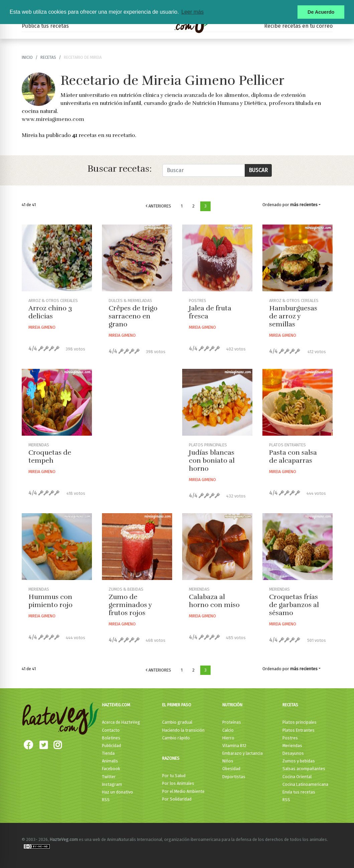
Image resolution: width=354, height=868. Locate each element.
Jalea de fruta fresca (210, 312)
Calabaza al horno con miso (214, 601)
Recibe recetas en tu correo (298, 26)
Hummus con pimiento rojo (50, 601)
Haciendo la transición (183, 730)
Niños (228, 761)
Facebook (111, 769)
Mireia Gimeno (42, 327)
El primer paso (177, 705)
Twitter (109, 777)
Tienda (108, 753)
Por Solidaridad (177, 799)
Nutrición (232, 705)
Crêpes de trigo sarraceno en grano (133, 316)
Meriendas (292, 746)
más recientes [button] (304, 205)
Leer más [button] (192, 12)
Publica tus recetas (45, 26)
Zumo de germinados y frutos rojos (130, 605)
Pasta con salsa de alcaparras (293, 457)
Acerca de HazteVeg (121, 722)
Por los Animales (178, 783)
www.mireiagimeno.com (53, 119)
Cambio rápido (176, 738)
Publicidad (111, 746)
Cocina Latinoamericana (305, 784)
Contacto (111, 730)
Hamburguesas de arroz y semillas (293, 316)
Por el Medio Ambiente (183, 791)
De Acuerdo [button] (321, 12)
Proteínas (232, 722)
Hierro (228, 738)
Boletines (111, 738)
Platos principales (300, 722)
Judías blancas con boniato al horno (212, 461)
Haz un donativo (117, 792)
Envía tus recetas (299, 792)
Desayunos (293, 753)
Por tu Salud (174, 776)
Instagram (112, 784)
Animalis (110, 761)
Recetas (290, 705)
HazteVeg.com (116, 705)
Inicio (27, 57)
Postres (290, 738)
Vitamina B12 (234, 746)
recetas (48, 57)
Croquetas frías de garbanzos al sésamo (294, 605)
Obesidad (231, 769)
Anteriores (158, 206)
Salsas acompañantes (304, 769)
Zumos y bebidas (299, 761)
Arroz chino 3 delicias (50, 312)
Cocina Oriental (297, 777)
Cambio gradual (177, 722)
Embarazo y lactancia (243, 753)
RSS (106, 800)
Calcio (228, 730)
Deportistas (234, 777)
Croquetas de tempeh (50, 457)
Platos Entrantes (299, 730)
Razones (171, 758)
